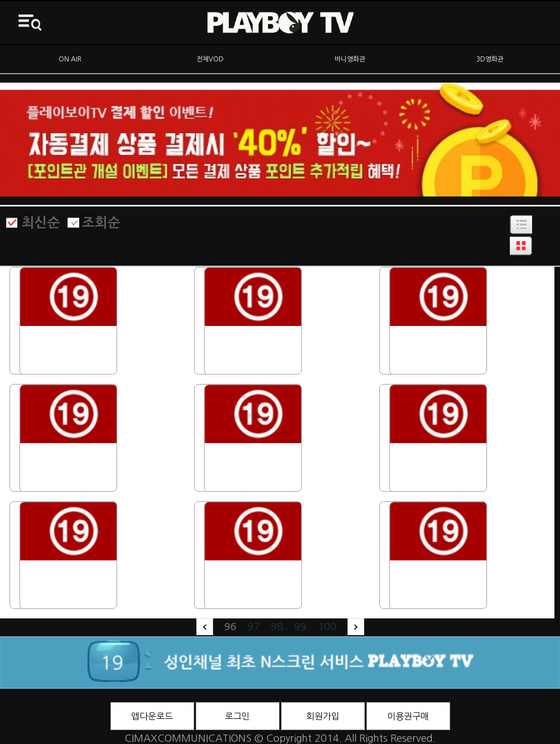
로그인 (237, 716)
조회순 (101, 223)
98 (277, 627)
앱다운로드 (152, 716)
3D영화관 (490, 59)
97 (254, 627)
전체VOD (210, 59)
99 (301, 627)
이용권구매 (408, 716)
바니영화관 (350, 59)
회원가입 (323, 716)
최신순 (41, 223)
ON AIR (70, 59)
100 (327, 627)
